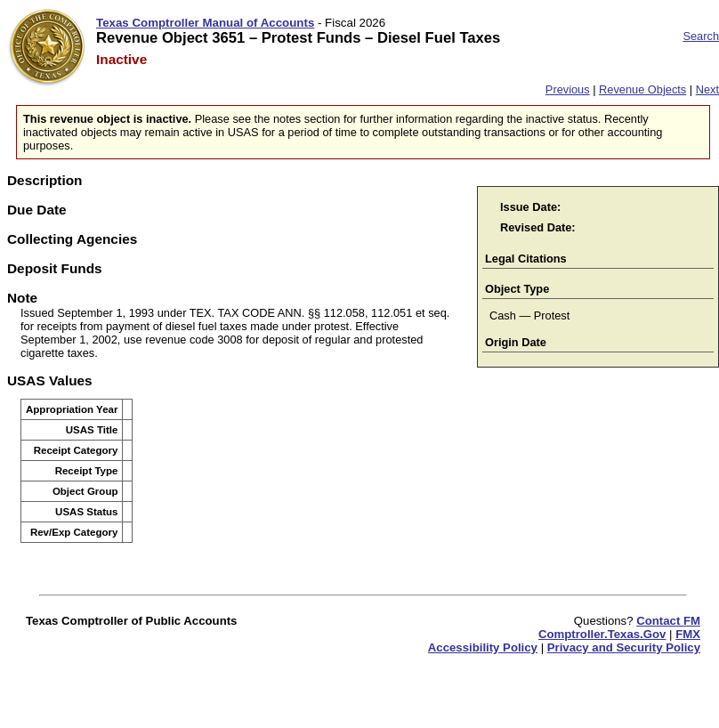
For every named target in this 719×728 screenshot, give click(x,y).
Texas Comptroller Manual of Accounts (205, 23)
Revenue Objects (642, 89)
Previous (568, 89)
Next (707, 89)
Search (701, 36)
